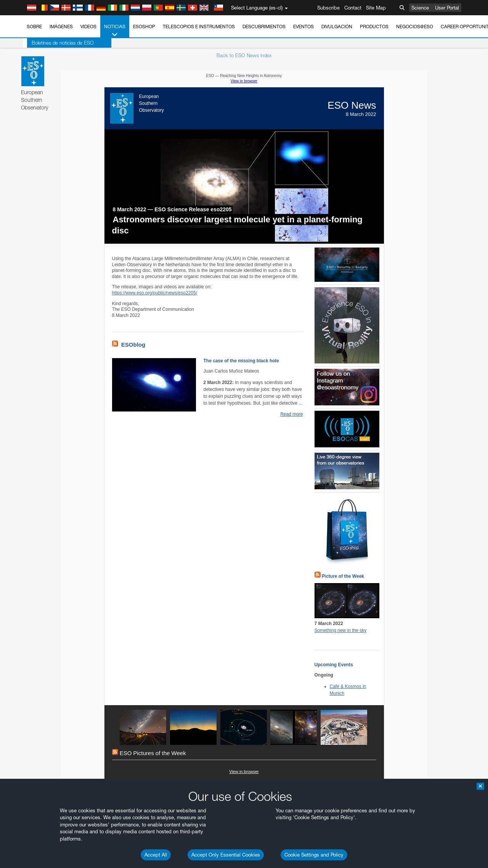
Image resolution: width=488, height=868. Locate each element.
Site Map (376, 8)
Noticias (115, 31)
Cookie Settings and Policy (314, 855)
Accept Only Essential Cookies (226, 855)
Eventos (303, 27)
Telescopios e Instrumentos (199, 27)
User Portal (447, 8)
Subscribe (328, 8)
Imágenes (61, 27)
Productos (374, 27)
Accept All (156, 855)
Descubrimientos (264, 27)
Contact (353, 8)
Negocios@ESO (415, 27)
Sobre (34, 27)
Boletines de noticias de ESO (59, 43)
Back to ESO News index (244, 55)
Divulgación (337, 27)
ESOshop (144, 27)
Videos (88, 27)
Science (420, 8)
